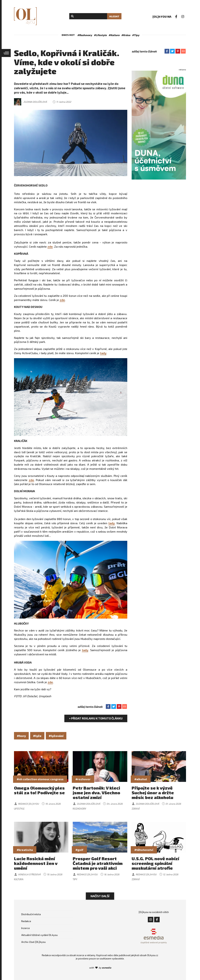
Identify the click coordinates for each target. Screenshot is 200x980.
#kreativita (25, 850)
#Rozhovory (85, 35)
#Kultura (114, 35)
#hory (21, 736)
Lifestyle (19, 809)
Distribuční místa (31, 914)
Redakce (26, 921)
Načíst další (100, 896)
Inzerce (26, 928)
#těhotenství (144, 850)
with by (100, 968)
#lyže (37, 736)
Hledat (114, 16)
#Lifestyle (100, 35)
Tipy (75, 879)
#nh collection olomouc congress (40, 779)
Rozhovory (79, 809)
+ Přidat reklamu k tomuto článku (96, 718)
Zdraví (136, 809)
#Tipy (136, 35)
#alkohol (141, 779)
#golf (79, 850)
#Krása (126, 35)
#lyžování (56, 736)
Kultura (19, 879)
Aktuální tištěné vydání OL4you (39, 935)
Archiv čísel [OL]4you (33, 942)
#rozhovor (83, 779)
